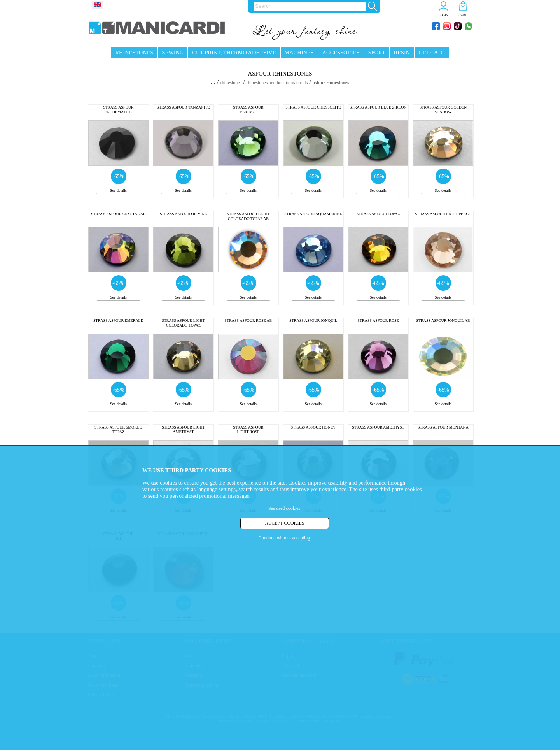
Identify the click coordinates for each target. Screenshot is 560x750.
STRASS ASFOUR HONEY (313, 427)
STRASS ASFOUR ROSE (378, 321)
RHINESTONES (134, 53)
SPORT (377, 53)
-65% (118, 177)
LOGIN (444, 15)
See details (118, 191)
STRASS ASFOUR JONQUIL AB (443, 321)
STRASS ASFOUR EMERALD (118, 321)
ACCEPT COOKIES (285, 523)
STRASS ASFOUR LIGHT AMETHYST (183, 429)
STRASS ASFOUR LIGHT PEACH (443, 214)
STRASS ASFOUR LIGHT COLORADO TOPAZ (183, 323)
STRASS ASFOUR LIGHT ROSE (248, 429)
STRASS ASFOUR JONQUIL (313, 321)
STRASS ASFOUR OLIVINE (183, 214)
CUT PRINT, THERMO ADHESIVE (234, 53)
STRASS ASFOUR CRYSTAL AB (118, 214)
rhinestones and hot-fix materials (277, 83)
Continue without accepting (284, 538)
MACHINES (299, 53)
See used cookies (284, 508)
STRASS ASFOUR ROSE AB (248, 321)
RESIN (402, 53)
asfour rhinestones (331, 83)
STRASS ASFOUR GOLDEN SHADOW (443, 110)
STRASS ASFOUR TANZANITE (183, 107)
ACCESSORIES (341, 53)
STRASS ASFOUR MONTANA (443, 427)
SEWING (173, 53)
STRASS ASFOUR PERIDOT (248, 110)
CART (463, 15)
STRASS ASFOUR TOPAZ (378, 214)
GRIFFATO (431, 53)
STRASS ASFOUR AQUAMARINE (313, 214)
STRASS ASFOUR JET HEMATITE (118, 110)
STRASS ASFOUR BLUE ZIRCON (378, 107)
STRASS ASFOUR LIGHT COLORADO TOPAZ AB (248, 216)
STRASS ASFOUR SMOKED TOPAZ (118, 429)
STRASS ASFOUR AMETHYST (378, 427)
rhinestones (231, 83)
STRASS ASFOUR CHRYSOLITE (313, 107)
